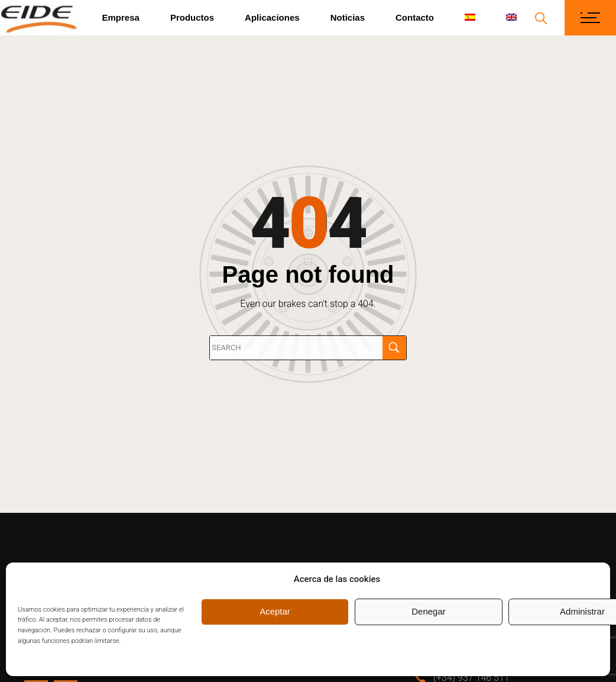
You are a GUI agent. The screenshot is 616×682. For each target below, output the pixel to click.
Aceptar (275, 611)
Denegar (429, 611)
